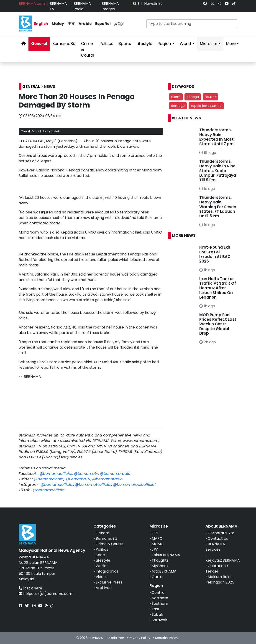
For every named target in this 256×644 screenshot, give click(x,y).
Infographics (107, 571)
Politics (102, 549)
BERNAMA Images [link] (110, 6)
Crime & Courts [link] (88, 49)
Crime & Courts (109, 544)
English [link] (41, 24)
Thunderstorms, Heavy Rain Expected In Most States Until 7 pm (216, 137)
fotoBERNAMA (164, 571)
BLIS (136, 4)
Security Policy (167, 638)
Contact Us (218, 538)
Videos (102, 577)
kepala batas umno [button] (206, 106)
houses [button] (210, 97)
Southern (160, 603)
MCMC (158, 544)
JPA (155, 549)
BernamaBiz (106, 538)
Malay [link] (58, 24)
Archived (104, 588)
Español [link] (103, 24)
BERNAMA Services (215, 547)
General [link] (39, 44)
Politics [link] (106, 44)
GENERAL (31, 87)
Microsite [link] (209, 44)
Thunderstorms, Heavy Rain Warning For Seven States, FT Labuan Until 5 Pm (218, 207)
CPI (155, 533)
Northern (160, 598)
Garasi (157, 577)
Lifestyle (103, 560)
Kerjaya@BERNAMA (223, 560)
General (103, 533)
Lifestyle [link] (144, 44)
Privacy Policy (140, 638)
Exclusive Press (109, 582)
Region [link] (164, 44)
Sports (102, 555)
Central (159, 593)
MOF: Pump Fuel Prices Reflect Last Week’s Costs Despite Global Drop (218, 324)
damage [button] (178, 106)
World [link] (185, 44)
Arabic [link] (85, 24)
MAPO (157, 538)
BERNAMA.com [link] (32, 4)
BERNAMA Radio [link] (82, 6)
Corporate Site (221, 533)
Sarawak (159, 620)
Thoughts (160, 560)
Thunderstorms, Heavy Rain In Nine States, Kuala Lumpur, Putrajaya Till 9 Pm (218, 171)
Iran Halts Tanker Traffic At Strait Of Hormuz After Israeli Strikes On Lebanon (218, 288)
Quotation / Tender (217, 569)
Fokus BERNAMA (166, 555)
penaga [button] (193, 97)
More (231, 44)
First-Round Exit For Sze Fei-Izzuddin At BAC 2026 (215, 254)
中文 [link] (71, 24)
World (101, 566)
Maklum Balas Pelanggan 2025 (220, 580)
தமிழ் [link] (119, 24)
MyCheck (160, 566)
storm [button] (176, 97)
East (156, 609)
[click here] (33, 588)
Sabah (157, 614)
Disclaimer (116, 638)
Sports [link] (125, 44)
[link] (205, 4)
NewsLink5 (153, 4)
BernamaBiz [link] (64, 44)
